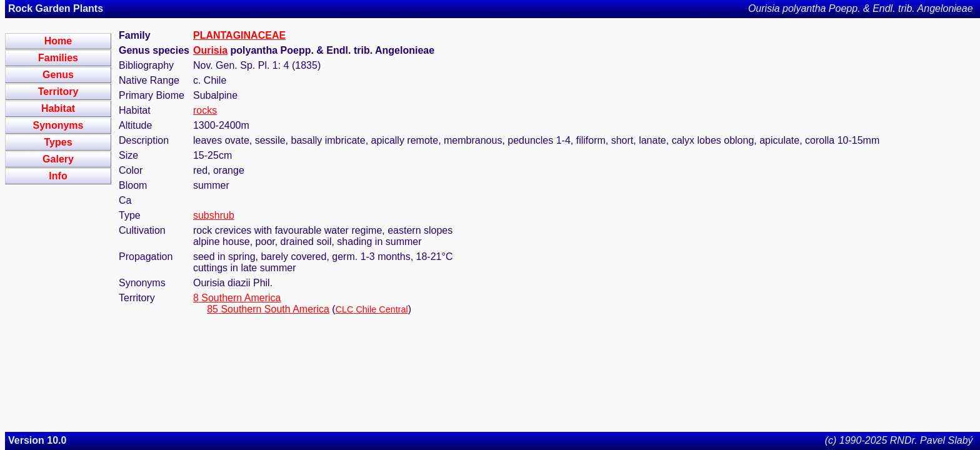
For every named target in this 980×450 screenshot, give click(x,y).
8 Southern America (237, 298)
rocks (205, 110)
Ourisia (210, 50)
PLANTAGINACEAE (239, 35)
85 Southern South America (268, 309)
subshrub (214, 215)
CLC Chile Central (372, 309)
